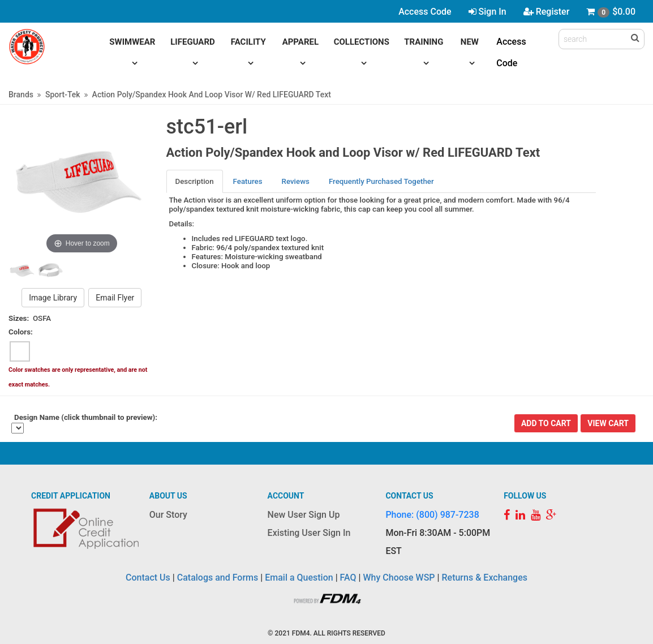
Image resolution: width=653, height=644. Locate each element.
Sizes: (19, 318)
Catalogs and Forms (218, 578)
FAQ (348, 578)
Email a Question (299, 578)
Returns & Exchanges (484, 578)
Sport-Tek (63, 95)
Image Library (53, 298)
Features (248, 181)
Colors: (21, 332)
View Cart (608, 423)
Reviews (296, 181)
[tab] (195, 181)
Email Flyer (115, 298)
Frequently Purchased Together (381, 181)
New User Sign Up (304, 515)
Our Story (168, 515)
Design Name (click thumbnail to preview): (86, 417)
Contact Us (148, 578)
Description (195, 181)
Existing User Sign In (309, 533)
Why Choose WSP (399, 578)
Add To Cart (546, 423)
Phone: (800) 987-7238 (432, 515)
